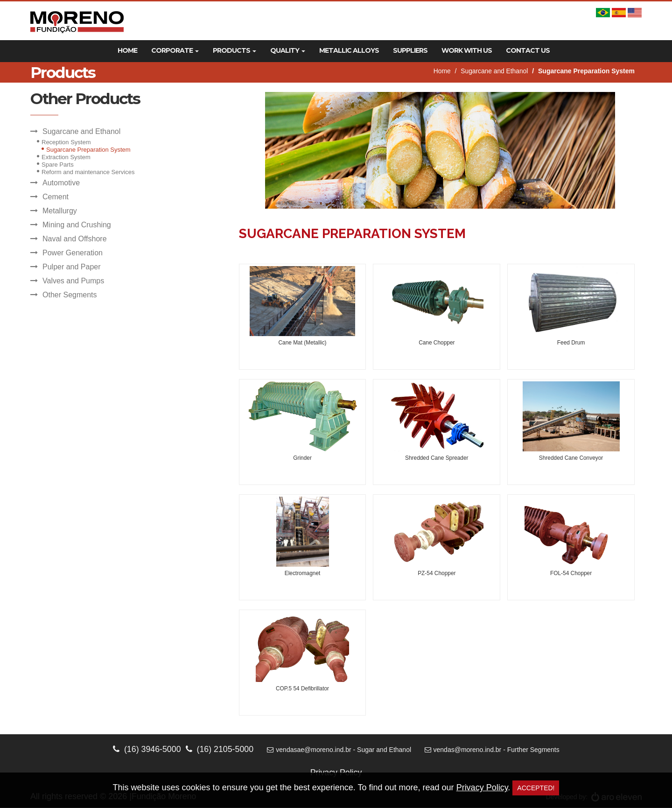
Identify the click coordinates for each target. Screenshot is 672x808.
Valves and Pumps (73, 281)
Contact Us (528, 51)
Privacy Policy (482, 787)
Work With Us (467, 51)
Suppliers (410, 51)
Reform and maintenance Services (88, 172)
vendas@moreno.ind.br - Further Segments (493, 750)
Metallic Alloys (349, 51)
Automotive (61, 183)
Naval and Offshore (75, 239)
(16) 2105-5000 (219, 749)
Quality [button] (288, 51)
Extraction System (66, 157)
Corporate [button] (175, 51)
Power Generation (73, 253)
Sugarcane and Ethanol (494, 71)
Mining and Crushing (77, 225)
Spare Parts (58, 165)
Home (127, 51)
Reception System (66, 142)
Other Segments (70, 295)
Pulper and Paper (72, 267)
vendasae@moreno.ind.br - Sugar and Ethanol (339, 750)
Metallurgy (60, 211)
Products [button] (234, 51)
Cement (56, 197)
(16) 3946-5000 (146, 749)
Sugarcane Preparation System (88, 150)
